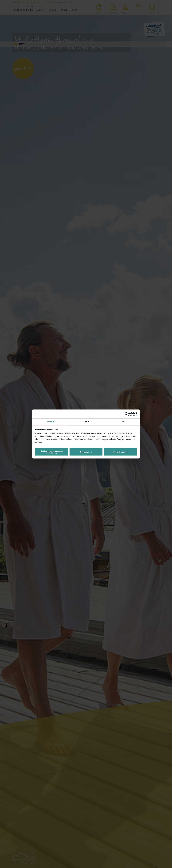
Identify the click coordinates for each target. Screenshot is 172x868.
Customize (86, 452)
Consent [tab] (50, 422)
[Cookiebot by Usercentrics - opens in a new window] (127, 414)
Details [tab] (86, 422)
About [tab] (122, 422)
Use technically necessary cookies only (52, 452)
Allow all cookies (120, 452)
